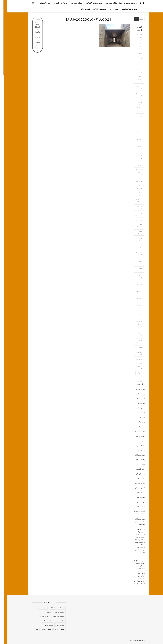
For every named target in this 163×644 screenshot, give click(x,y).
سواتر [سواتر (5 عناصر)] (132, 125)
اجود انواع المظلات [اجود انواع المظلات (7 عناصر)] (132, 37)
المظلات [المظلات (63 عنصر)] (46, 608)
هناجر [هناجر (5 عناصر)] (133, 359)
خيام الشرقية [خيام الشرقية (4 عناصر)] (133, 119)
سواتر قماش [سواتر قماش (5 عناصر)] (133, 180)
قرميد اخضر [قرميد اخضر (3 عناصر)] (133, 226)
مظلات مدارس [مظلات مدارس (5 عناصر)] (52, 629)
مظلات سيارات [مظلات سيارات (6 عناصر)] (133, 333)
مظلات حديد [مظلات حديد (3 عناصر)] (53, 621)
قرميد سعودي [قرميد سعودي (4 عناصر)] (133, 261)
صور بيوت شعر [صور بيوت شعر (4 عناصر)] (132, 201)
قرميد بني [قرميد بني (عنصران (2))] (132, 253)
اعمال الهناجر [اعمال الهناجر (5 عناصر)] (133, 56)
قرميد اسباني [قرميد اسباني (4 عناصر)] (132, 239)
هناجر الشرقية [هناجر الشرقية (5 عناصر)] (133, 366)
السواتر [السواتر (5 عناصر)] (133, 71)
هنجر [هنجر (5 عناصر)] (133, 373)
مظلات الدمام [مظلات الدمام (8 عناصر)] (132, 297)
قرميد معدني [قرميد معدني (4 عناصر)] (132, 269)
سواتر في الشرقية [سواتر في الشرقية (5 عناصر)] (133, 172)
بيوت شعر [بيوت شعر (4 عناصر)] (132, 94)
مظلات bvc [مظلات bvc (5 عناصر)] (133, 283)
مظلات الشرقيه (70, 3)
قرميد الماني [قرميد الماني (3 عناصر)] (132, 246)
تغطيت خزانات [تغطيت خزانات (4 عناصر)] (52, 612)
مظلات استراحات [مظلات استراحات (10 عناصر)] (52, 616)
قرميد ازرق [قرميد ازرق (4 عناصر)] (133, 232)
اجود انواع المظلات (123, 9)
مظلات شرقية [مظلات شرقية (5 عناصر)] (132, 342)
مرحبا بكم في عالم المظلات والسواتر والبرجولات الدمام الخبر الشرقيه (31, 34)
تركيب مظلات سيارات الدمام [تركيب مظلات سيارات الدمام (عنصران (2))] (132, 104)
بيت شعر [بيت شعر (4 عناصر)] (133, 87)
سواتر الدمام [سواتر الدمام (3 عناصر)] (132, 138)
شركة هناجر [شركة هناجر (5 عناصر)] (133, 194)
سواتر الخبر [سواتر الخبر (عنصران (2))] (133, 131)
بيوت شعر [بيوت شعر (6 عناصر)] (36, 608)
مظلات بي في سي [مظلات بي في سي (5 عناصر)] (132, 324)
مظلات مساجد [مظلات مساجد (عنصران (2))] (40, 629)
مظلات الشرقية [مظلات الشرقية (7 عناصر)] (133, 314)
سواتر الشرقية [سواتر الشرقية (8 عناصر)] (133, 146)
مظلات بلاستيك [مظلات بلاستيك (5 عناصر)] (38, 616)
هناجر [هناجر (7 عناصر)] (29, 629)
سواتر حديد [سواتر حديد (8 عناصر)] (133, 164)
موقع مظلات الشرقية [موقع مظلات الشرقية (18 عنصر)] (133, 351)
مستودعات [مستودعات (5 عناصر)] (132, 276)
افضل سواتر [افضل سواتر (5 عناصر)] (132, 64)
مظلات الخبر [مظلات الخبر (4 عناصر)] (133, 290)
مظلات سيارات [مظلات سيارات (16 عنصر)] (41, 621)
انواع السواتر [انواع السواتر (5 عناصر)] (133, 79)
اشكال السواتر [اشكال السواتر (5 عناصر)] (133, 46)
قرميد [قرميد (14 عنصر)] (42, 612)
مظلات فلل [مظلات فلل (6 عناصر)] (54, 625)
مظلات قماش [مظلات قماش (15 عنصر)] (42, 625)
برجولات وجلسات (123, 3)
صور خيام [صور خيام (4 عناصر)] (133, 207)
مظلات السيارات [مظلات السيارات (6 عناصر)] (133, 305)
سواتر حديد (107, 9)
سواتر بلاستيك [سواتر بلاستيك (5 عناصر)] (133, 155)
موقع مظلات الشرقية (107, 3)
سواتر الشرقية (38, 3)
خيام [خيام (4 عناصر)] (133, 112)
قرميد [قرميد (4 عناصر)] (132, 220)
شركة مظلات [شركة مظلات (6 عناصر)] (132, 187)
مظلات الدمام (79, 9)
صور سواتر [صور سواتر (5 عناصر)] (132, 214)
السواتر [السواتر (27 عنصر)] (55, 608)
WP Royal (126, 640)
